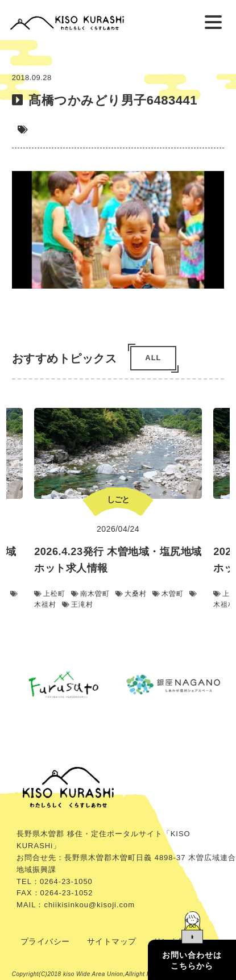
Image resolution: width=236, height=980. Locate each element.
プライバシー (45, 941)
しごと (118, 499)
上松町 (50, 594)
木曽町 (168, 594)
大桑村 (131, 594)
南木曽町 (90, 594)
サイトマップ (112, 941)
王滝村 (78, 605)
